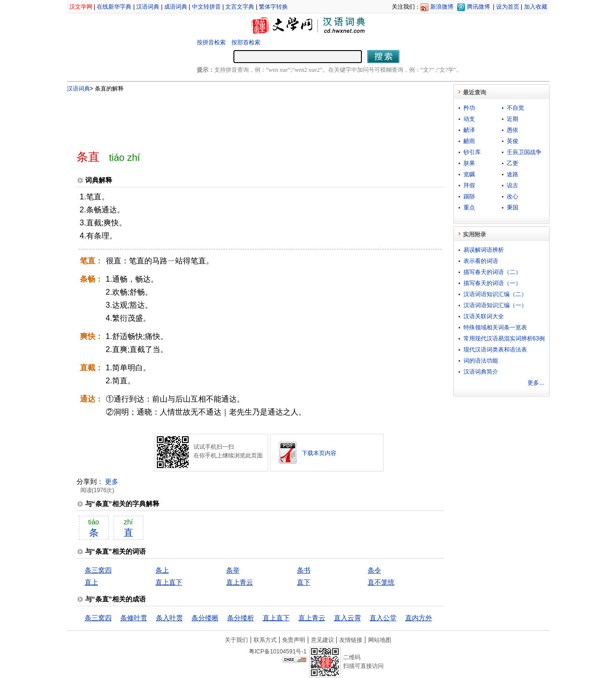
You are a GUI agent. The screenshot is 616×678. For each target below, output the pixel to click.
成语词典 (176, 7)
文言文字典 (240, 7)
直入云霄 (347, 618)
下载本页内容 (319, 453)
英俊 (513, 141)
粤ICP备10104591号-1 (278, 652)
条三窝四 (98, 570)
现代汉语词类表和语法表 (495, 350)
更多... (536, 383)
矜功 (469, 108)
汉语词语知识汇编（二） (495, 294)
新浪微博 (442, 7)
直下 (304, 582)
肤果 (469, 163)
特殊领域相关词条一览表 (495, 327)
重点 (469, 208)
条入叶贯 (169, 618)
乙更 (513, 163)
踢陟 (469, 196)
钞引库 (472, 152)
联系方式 (265, 640)
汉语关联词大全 (484, 316)
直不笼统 (381, 582)
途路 (513, 174)
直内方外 (419, 618)
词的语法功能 (481, 361)
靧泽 (469, 130)
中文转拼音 (206, 7)
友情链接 (351, 640)
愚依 (513, 130)
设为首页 (508, 7)
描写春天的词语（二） (492, 272)
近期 (513, 119)
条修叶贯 (134, 618)
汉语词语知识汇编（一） (495, 305)
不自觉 (515, 108)
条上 (162, 570)
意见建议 (322, 640)
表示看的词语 (481, 261)
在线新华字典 (114, 7)
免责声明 (294, 640)
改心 (513, 196)
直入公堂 (383, 618)
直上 (91, 582)
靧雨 (469, 141)
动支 (469, 119)
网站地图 (380, 640)
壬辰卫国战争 (524, 152)
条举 (233, 570)
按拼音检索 (211, 42)
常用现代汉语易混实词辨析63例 (504, 339)
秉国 (513, 208)
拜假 (469, 185)
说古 (513, 185)
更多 (112, 482)
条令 (374, 570)
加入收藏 (536, 7)
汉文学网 (81, 7)
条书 (304, 570)
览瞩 (469, 174)
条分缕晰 (205, 618)
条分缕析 (241, 618)
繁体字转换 (273, 7)
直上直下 (169, 582)
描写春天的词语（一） (492, 283)
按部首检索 (246, 42)
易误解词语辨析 (484, 250)
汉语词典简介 (481, 372)
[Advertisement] (244, 117)
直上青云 (240, 582)
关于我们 (236, 640)
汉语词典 (148, 7)
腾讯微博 (478, 7)
